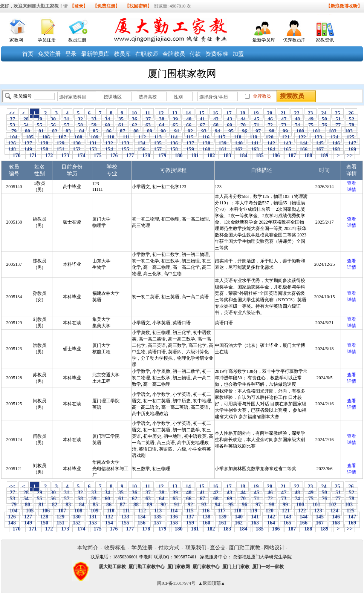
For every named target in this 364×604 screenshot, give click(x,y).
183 (227, 156)
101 (317, 131)
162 (239, 149)
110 (111, 137)
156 (142, 149)
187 (292, 156)
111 (126, 137)
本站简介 (88, 548)
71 (257, 125)
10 (134, 113)
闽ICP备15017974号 (176, 583)
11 (148, 113)
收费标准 (115, 548)
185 (260, 156)
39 (175, 119)
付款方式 (169, 548)
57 (67, 125)
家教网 (16, 40)
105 (30, 137)
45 (257, 119)
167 (320, 149)
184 (243, 156)
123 (318, 137)
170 (17, 156)
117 (222, 137)
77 (338, 125)
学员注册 (47, 40)
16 (215, 113)
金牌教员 (174, 54)
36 (135, 119)
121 (286, 137)
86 (109, 131)
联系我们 (196, 548)
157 (158, 149)
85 (96, 131)
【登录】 (79, 6)
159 (190, 149)
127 (28, 143)
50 (325, 119)
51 (338, 119)
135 (158, 143)
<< (12, 113)
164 (271, 149)
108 (78, 137)
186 (276, 156)
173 (65, 156)
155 (125, 149)
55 (40, 125)
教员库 (122, 54)
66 (189, 125)
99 (285, 131)
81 (41, 131)
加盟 (238, 54)
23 (310, 113)
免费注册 (49, 54)
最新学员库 (264, 40)
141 (255, 143)
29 (40, 119)
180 (179, 156)
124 (334, 137)
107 (62, 137)
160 (206, 149)
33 (94, 119)
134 (142, 143)
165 (288, 149)
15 (202, 113)
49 (311, 119)
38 (162, 119)
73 (284, 125)
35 (121, 119)
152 (77, 149)
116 (206, 137)
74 (297, 125)
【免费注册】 (106, 6)
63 (148, 125)
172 (49, 156)
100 (300, 131)
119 (253, 137)
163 (255, 149)
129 (61, 143)
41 (203, 119)
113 (158, 137)
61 (121, 125)
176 (114, 156)
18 (242, 113)
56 (53, 125)
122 (302, 137)
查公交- (219, 548)
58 (80, 125)
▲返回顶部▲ (212, 583)
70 (243, 125)
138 (206, 143)
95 (231, 131)
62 (135, 125)
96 (245, 131)
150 (44, 149)
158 (174, 149)
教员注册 (77, 40)
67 (203, 125)
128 (44, 143)
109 (95, 137)
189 (324, 156)
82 (55, 131)
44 (243, 119)
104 (14, 137)
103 (349, 131)
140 (239, 143)
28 (26, 119)
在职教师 (147, 54)
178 (146, 156)
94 (218, 131)
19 (256, 113)
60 (108, 125)
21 (283, 113)
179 (162, 156)
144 (304, 143)
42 (216, 119)
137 (190, 143)
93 (204, 131)
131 (93, 143)
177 (130, 156)
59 (94, 125)
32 (80, 119)
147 (352, 143)
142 (271, 143)
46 (270, 119)
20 (270, 113)
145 (320, 143)
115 (190, 137)
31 (67, 119)
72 (270, 125)
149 (28, 149)
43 (230, 119)
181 (195, 156)
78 (352, 125)
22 (297, 113)
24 (324, 113)
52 (352, 119)
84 (82, 131)
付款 (195, 54)
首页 (28, 54)
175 (98, 156)
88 (136, 131)
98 (272, 131)
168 (336, 149)
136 (174, 143)
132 (109, 143)
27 (13, 119)
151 (61, 149)
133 (125, 143)
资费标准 (217, 54)
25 (337, 113)
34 (108, 119)
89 (150, 131)
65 (175, 125)
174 (81, 156)
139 (223, 143)
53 (13, 125)
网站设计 (274, 548)
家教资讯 (325, 40)
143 (288, 143)
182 (211, 156)
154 (109, 149)
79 (14, 131)
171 (33, 156)
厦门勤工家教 (245, 548)
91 (177, 131)
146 (336, 143)
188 (308, 156)
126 (12, 143)
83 (68, 131)
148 (12, 149)
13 (175, 113)
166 (304, 149)
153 (93, 149)
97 (258, 131)
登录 (71, 54)
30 (53, 119)
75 (311, 125)
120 (269, 137)
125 (350, 137)
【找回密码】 (138, 6)
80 (28, 131)
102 (333, 131)
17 (229, 113)
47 (284, 119)
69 (230, 125)
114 (174, 137)
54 (26, 125)
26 (351, 113)
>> (350, 156)
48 (297, 119)
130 (77, 143)
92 (190, 131)
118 (238, 137)
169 (352, 149)
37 (148, 119)
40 (189, 119)
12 (161, 113)
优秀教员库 (294, 40)
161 (223, 149)
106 (46, 137)
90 (163, 131)
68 (216, 125)
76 (325, 125)
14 (188, 113)
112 (142, 137)
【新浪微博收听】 (344, 6)
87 (123, 131)
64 (162, 125)
